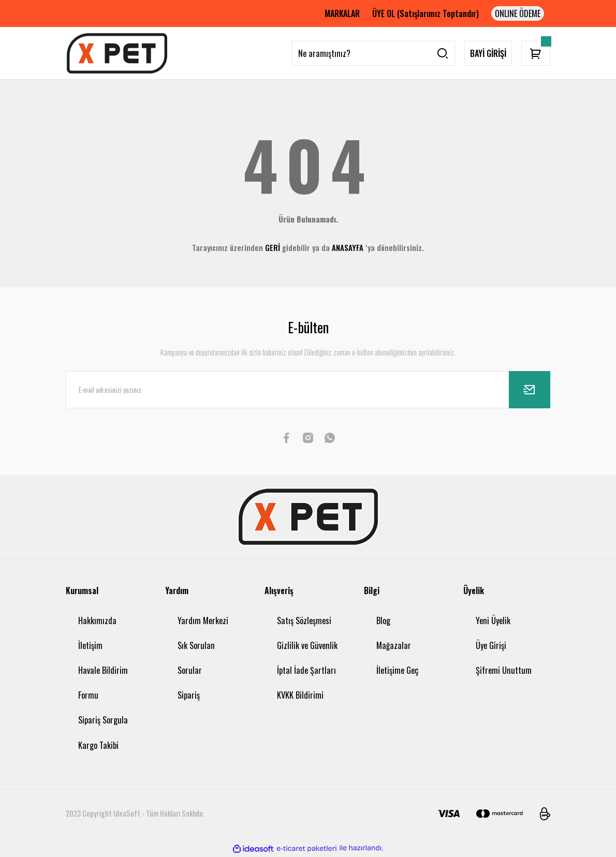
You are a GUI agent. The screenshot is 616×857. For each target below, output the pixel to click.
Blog (383, 620)
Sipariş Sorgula (103, 720)
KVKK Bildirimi (300, 695)
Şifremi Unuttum (504, 670)
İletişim (90, 645)
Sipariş (189, 695)
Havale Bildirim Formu (103, 683)
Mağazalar (394, 645)
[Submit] (530, 390)
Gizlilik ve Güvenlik (307, 645)
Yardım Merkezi (203, 620)
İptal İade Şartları (306, 670)
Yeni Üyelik (493, 620)
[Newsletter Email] (308, 390)
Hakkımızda (97, 620)
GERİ (273, 247)
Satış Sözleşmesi (304, 620)
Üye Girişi (491, 645)
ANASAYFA (348, 247)
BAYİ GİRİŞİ (488, 53)
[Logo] (117, 53)
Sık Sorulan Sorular (196, 658)
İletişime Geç (397, 670)
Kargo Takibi (98, 745)
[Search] (373, 53)
